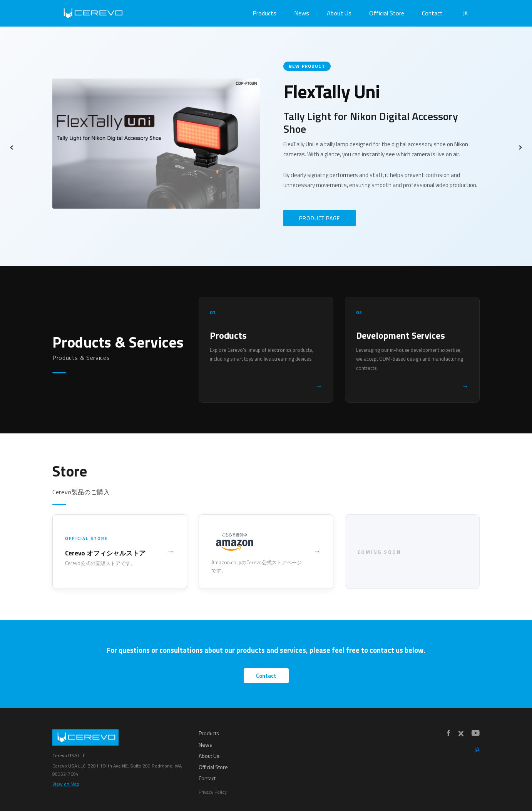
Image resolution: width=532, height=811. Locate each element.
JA (465, 13)
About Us (339, 13)
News (302, 13)
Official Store (387, 13)
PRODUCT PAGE (320, 218)
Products (264, 13)
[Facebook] (448, 733)
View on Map (66, 784)
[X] (461, 734)
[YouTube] (476, 733)
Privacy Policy (213, 792)
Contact (432, 13)
